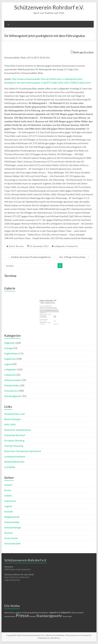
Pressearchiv (72, 246)
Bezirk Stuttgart (13, 419)
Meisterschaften (13, 380)
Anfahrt (8, 485)
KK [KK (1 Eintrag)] (58, 613)
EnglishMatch (12, 353)
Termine (8, 533)
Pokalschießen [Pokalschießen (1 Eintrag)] (10, 616)
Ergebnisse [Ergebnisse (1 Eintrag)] (44, 613)
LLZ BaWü (10, 467)
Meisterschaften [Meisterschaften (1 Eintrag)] (77, 613)
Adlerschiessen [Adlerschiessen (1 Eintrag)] (10, 613)
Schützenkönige (13, 527)
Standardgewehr (13, 396)
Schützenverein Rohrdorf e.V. (49, 7)
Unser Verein (11, 538)
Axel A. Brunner (16, 246)
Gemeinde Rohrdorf (15, 435)
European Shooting (14, 440)
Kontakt (9, 511)
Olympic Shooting (14, 446)
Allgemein (10, 343)
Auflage (8, 348)
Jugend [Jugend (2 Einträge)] (53, 612)
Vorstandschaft (12, 543)
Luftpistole (10, 375)
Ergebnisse (10, 359)
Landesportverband (15, 456)
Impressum (10, 501)
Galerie (8, 495)
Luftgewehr (60, 246)
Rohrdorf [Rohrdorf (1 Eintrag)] (33, 616)
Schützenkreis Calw (15, 414)
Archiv (8, 490)
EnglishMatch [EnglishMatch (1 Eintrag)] (35, 613)
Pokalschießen (12, 385)
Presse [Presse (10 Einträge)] (22, 615)
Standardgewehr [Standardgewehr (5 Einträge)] (49, 616)
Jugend (8, 364)
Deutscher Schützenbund (18, 430)
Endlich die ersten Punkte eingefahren (30, 257)
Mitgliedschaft (12, 517)
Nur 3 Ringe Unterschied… (74, 257)
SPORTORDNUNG (14, 462)
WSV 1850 (10, 424)
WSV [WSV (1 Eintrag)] (70, 616)
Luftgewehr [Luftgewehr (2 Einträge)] (65, 612)
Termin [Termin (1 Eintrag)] (65, 616)
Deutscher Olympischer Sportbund (23, 451)
